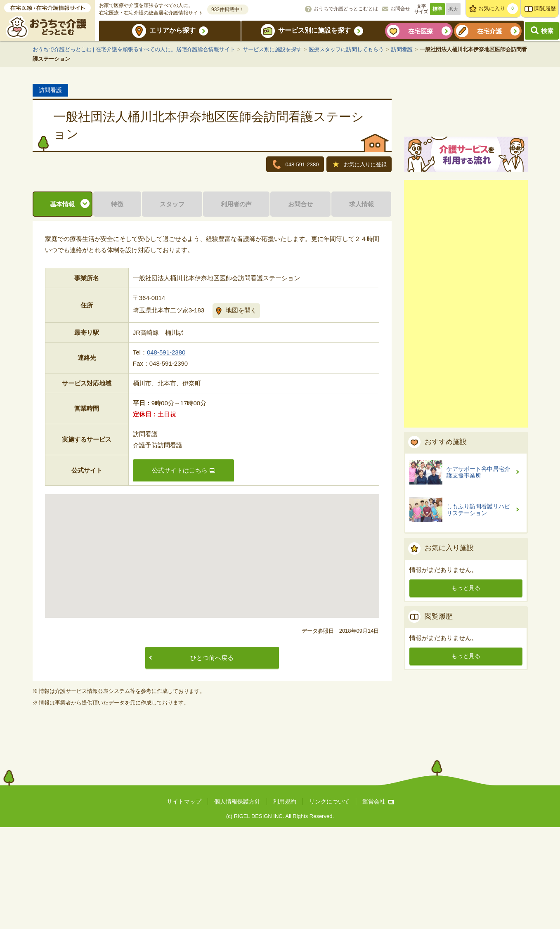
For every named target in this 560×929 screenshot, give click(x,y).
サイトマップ (184, 903)
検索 (547, 31)
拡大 (453, 9)
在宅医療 (421, 31)
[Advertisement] (466, 399)
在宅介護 (489, 31)
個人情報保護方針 (237, 903)
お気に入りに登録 (360, 165)
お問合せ (400, 9)
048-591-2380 (166, 454)
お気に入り (498, 9)
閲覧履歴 (545, 8)
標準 (437, 9)
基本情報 (62, 306)
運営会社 (378, 903)
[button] (212, 650)
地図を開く (241, 412)
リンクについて (329, 903)
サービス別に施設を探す (314, 30)
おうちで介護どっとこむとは (346, 9)
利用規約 (285, 903)
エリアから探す (172, 30)
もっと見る (466, 683)
